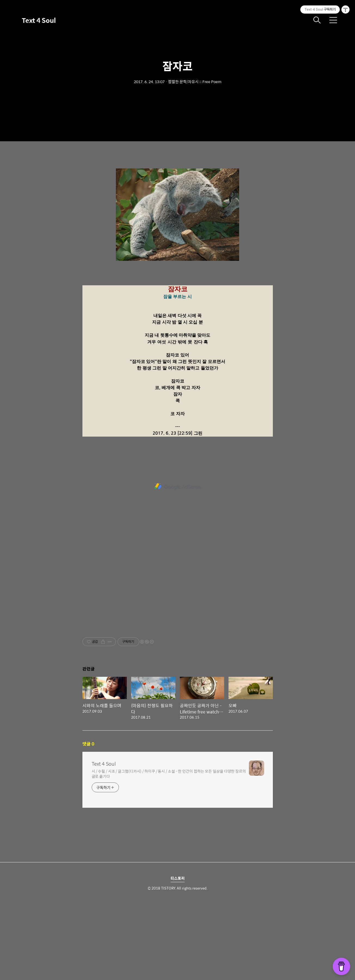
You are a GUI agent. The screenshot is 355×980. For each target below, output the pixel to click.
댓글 (88, 820)
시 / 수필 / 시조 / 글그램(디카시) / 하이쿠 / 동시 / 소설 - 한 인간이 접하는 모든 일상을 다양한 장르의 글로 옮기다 (169, 850)
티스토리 (178, 954)
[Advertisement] (178, 201)
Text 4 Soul (39, 20)
